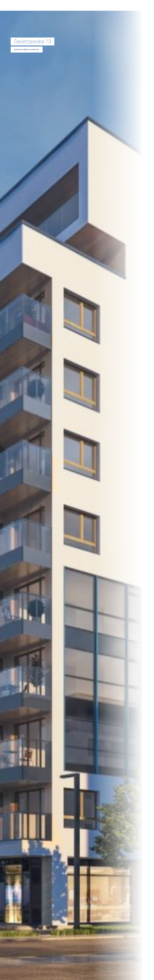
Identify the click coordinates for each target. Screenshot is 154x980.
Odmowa (107, 501)
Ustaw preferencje (77, 501)
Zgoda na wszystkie (47, 501)
